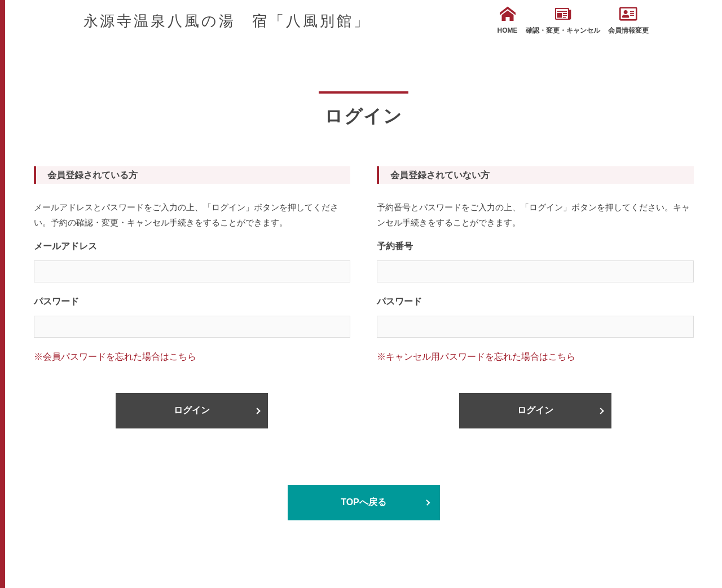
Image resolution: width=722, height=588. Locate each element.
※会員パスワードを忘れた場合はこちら (115, 357)
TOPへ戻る (364, 502)
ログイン (192, 410)
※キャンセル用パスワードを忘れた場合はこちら (476, 357)
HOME (508, 20)
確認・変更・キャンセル (563, 20)
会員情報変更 (628, 20)
